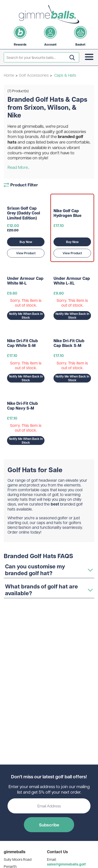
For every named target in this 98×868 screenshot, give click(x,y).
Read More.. (18, 167)
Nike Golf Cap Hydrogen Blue (67, 213)
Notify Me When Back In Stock (26, 316)
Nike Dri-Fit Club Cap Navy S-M (22, 406)
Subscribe (49, 825)
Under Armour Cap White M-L (25, 281)
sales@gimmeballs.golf (66, 864)
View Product (26, 253)
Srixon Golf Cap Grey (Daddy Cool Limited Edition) (23, 213)
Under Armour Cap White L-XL (72, 281)
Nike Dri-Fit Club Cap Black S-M (69, 343)
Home (9, 75)
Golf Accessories (34, 75)
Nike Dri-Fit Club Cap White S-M (22, 343)
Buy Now (26, 242)
